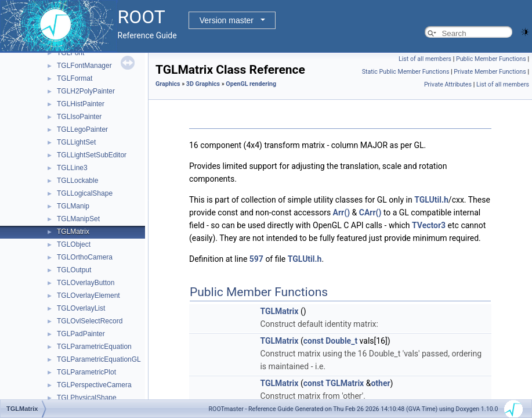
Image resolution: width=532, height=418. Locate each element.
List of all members (425, 59)
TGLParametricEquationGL (99, 359)
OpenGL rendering (251, 84)
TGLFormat (75, 78)
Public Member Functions (491, 59)
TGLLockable (77, 181)
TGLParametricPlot (86, 372)
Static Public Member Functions (406, 72)
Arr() (341, 212)
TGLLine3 (72, 168)
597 (256, 259)
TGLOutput (74, 270)
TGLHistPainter (81, 104)
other (380, 383)
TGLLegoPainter (82, 129)
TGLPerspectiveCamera (94, 385)
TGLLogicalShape (85, 193)
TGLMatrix (73, 232)
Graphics (168, 84)
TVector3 (429, 225)
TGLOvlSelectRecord (90, 321)
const (314, 341)
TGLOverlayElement (88, 296)
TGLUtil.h (431, 200)
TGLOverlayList (81, 308)
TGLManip (73, 206)
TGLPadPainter (81, 334)
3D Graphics (203, 84)
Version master (227, 20)
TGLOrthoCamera (85, 257)
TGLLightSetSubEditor (92, 155)
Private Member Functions (490, 72)
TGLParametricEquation (94, 347)
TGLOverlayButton (86, 283)
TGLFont (70, 53)
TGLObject (74, 244)
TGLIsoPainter (79, 117)
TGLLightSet (76, 142)
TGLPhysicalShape (87, 398)
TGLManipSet (78, 219)
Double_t (341, 341)
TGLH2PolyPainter (86, 91)
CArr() (370, 212)
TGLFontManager (84, 66)
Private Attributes (448, 84)
